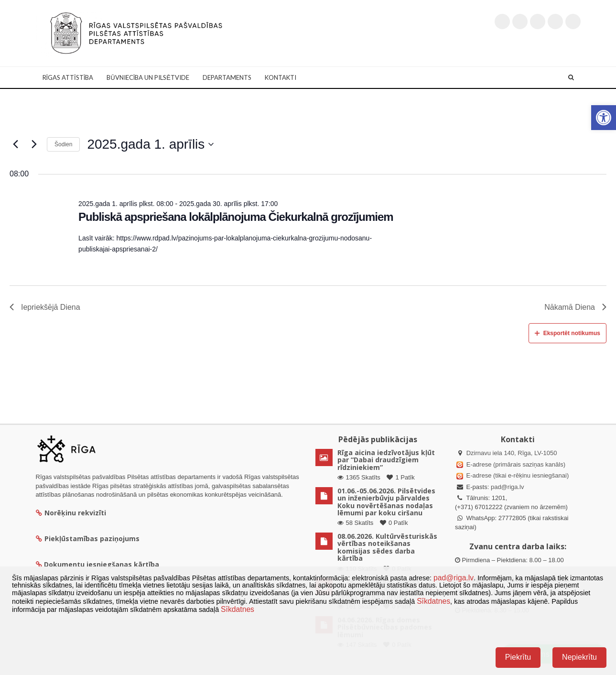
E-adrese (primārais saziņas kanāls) (516, 464)
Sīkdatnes (433, 601)
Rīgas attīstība (68, 77)
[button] (604, 118)
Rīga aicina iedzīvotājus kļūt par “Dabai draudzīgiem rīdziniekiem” (386, 460)
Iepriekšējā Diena (45, 307)
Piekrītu (518, 657)
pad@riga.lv (508, 487)
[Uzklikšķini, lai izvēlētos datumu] (150, 144)
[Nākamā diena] (34, 144)
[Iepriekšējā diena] (15, 144)
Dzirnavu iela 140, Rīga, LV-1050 (512, 453)
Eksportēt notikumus (567, 333)
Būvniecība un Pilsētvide (148, 77)
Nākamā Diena (575, 307)
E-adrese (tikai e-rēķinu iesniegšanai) (517, 475)
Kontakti (281, 77)
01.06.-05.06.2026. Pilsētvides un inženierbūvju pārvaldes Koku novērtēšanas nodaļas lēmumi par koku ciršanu (386, 502)
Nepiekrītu (579, 657)
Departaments (227, 77)
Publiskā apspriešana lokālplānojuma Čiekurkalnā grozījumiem (236, 217)
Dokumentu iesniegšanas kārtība (102, 564)
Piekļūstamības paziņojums (88, 539)
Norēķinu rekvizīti (71, 513)
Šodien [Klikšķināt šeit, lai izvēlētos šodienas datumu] (63, 144)
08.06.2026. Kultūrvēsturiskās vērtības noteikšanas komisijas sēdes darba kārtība (387, 547)
